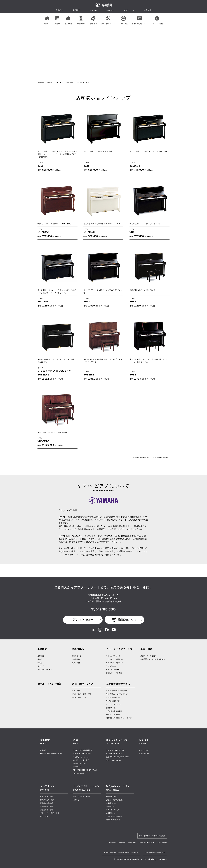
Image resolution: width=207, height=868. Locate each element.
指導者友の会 (111, 797)
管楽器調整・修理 (46, 810)
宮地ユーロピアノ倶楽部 (115, 800)
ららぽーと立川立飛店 (81, 760)
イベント (110, 10)
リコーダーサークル (113, 704)
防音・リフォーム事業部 (82, 797)
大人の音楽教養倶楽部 (114, 816)
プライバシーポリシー (147, 843)
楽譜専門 (118, 757)
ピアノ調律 (76, 691)
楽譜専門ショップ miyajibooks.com (153, 659)
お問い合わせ (86, 620)
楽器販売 (76, 10)
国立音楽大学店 (79, 773)
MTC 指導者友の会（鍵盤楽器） (118, 691)
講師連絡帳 (132, 843)
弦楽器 (40, 659)
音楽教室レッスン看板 (114, 673)
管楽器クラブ (111, 807)
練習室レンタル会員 (113, 715)
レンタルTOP (144, 750)
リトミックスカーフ (113, 656)
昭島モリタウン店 (79, 763)
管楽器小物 (76, 663)
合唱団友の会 (111, 708)
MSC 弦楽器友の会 (113, 698)
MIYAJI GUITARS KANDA (82, 754)
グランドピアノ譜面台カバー (116, 659)
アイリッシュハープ (45, 670)
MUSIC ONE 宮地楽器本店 (83, 750)
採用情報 (122, 843)
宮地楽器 (41, 83)
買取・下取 (44, 816)
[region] (103, 20)
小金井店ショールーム (55, 83)
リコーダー (41, 666)
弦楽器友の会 (111, 803)
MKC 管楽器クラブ (113, 701)
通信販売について (127, 620)
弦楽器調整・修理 (46, 807)
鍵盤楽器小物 (77, 656)
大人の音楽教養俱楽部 (114, 711)
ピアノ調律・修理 (46, 797)
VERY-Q (76, 800)
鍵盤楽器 (70, 83)
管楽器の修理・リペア (80, 698)
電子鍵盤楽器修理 (46, 803)
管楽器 (40, 663)
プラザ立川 (77, 767)
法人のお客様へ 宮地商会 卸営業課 (152, 836)
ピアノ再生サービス (47, 800)
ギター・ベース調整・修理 (50, 813)
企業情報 (112, 843)
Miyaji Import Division (114, 760)
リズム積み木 (111, 666)
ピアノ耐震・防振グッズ (115, 663)
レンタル (93, 10)
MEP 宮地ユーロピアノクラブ (117, 694)
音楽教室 (43, 750)
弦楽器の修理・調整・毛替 (81, 694)
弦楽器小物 (76, 659)
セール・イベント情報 (49, 684)
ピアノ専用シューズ (113, 670)
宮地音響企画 (144, 754)
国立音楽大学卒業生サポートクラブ (119, 718)
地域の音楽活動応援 (113, 820)
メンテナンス (129, 10)
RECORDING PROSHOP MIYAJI (85, 770)
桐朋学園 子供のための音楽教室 (51, 754)
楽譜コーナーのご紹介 (148, 656)
